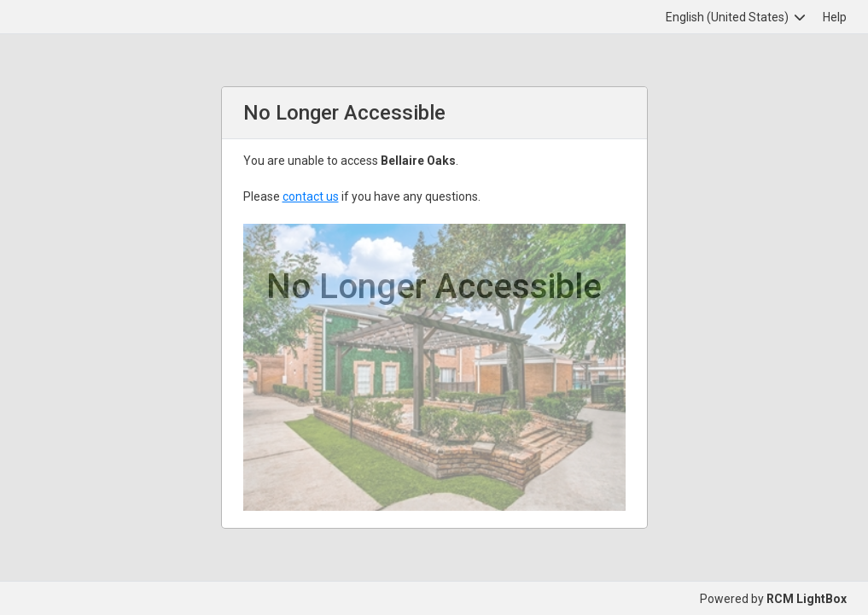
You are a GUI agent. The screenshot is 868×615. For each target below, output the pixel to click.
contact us (311, 196)
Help (835, 17)
